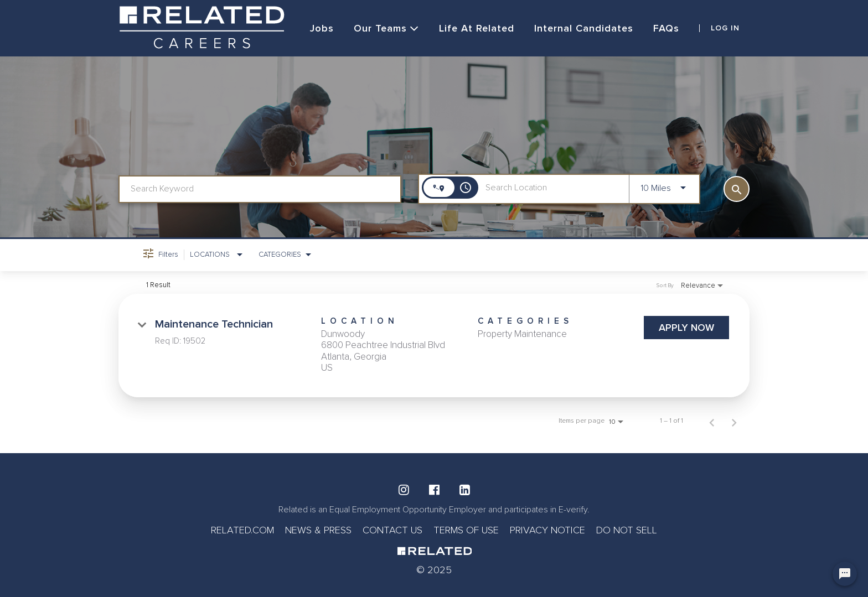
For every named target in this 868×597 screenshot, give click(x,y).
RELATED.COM (242, 530)
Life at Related (477, 28)
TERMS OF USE (466, 530)
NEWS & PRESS (318, 530)
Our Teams (386, 28)
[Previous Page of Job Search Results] (712, 421)
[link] (434, 346)
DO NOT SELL (627, 530)
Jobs (322, 28)
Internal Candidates (584, 28)
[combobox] (260, 189)
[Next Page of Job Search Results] (734, 421)
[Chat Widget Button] (845, 574)
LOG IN (725, 28)
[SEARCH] (737, 189)
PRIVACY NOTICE (547, 530)
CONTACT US (392, 530)
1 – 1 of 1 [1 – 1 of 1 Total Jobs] (671, 421)
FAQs (666, 28)
